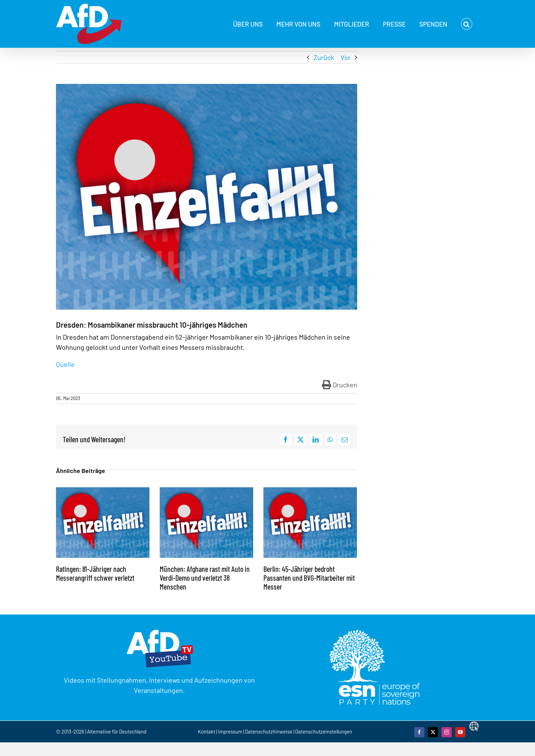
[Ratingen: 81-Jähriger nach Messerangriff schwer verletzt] (103, 491)
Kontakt (207, 731)
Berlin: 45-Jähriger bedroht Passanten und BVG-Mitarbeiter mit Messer (309, 578)
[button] (467, 24)
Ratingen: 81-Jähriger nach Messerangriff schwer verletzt (95, 573)
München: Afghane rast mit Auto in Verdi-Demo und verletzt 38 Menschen (205, 578)
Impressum (230, 731)
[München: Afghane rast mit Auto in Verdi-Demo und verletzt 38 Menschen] (206, 491)
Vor (345, 57)
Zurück (324, 57)
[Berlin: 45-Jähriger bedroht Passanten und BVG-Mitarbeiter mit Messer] (310, 491)
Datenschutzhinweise (269, 731)
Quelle (66, 364)
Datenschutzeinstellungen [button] (324, 731)
